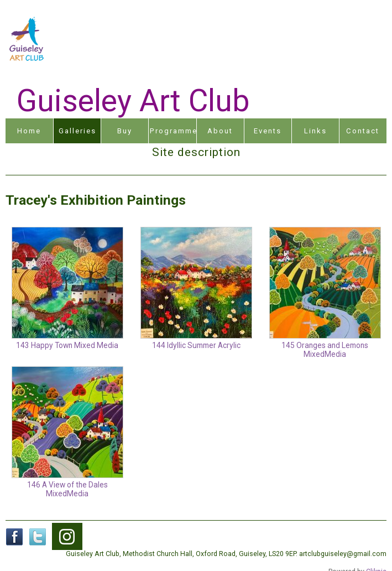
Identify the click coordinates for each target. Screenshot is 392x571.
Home (29, 131)
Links (315, 131)
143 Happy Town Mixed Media (67, 345)
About (220, 131)
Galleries (77, 131)
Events (268, 131)
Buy (125, 131)
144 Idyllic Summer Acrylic (196, 345)
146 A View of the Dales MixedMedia (67, 489)
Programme (173, 131)
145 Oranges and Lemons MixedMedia (325, 350)
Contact (363, 131)
